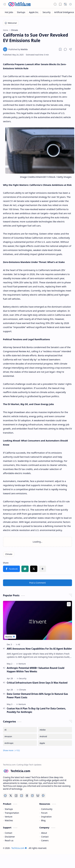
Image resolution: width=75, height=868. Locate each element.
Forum (44, 813)
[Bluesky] (38, 796)
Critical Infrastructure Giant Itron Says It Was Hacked (37, 683)
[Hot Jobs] (9, 12)
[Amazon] (20, 736)
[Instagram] (32, 796)
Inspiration (46, 817)
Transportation (12, 813)
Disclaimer (10, 837)
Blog (43, 820)
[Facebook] (16, 796)
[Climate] (9, 554)
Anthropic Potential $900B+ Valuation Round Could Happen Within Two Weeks (36, 670)
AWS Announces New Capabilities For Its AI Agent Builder (39, 649)
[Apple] (55, 743)
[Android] (55, 736)
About (44, 833)
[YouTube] (5, 796)
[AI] (19, 644)
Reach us (9, 840)
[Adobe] (55, 730)
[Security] (47, 12)
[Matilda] (18, 49)
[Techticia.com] (20, 4)
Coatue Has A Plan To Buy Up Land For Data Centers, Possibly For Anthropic (36, 710)
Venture (9, 817)
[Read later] (60, 49)
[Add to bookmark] (69, 604)
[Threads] (27, 796)
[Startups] (21, 12)
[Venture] (22, 664)
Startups (9, 809)
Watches (9, 820)
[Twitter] (11, 796)
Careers (45, 840)
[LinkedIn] (22, 796)
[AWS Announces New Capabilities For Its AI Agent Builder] (37, 620)
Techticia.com (19, 848)
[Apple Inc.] (34, 12)
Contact (9, 833)
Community (47, 809)
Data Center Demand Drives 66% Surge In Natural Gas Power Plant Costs (37, 696)
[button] (5, 4)
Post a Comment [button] (38, 583)
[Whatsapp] (43, 796)
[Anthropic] (20, 743)
